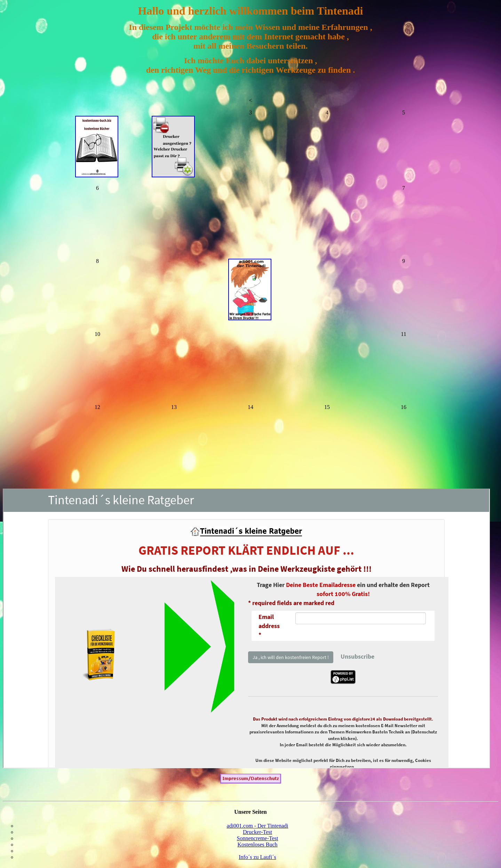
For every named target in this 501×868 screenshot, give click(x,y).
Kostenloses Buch (257, 847)
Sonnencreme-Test (258, 840)
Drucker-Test (257, 834)
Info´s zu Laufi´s (257, 859)
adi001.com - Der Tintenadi (258, 828)
